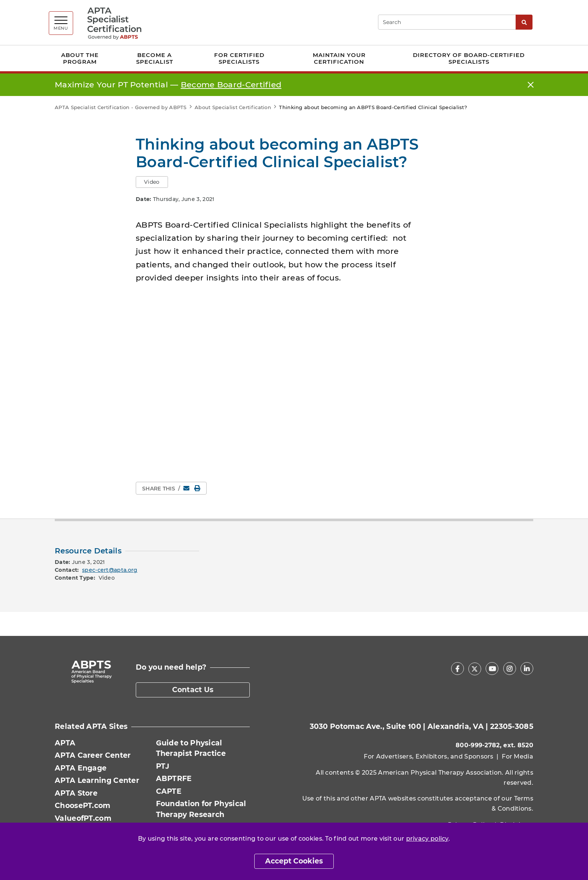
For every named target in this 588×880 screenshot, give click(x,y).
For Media (517, 756)
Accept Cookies (294, 861)
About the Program (80, 58)
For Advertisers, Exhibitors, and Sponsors (428, 756)
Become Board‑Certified (231, 85)
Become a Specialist (155, 58)
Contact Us (193, 690)
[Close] (531, 85)
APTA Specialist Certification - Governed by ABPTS (121, 107)
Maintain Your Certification (339, 58)
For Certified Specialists (239, 58)
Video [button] (152, 182)
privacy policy (427, 839)
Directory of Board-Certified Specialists (469, 58)
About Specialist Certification (233, 107)
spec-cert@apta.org (110, 570)
